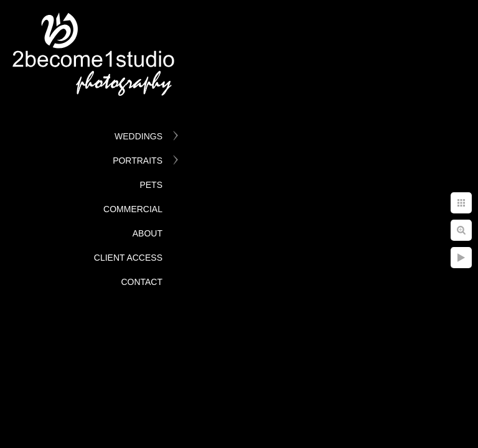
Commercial (133, 209)
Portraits (138, 161)
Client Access (128, 258)
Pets (151, 185)
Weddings (138, 136)
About (148, 233)
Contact (142, 282)
